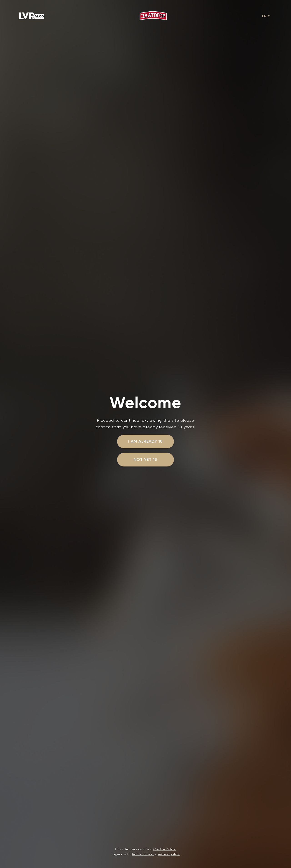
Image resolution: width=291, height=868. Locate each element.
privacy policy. (169, 854)
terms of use (143, 854)
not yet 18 (145, 459)
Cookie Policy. (165, 849)
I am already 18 (145, 441)
